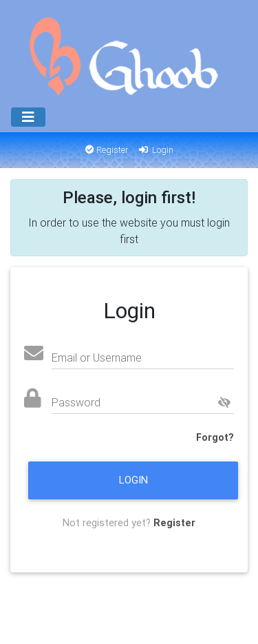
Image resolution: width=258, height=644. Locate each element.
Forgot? (215, 437)
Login (155, 150)
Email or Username (97, 357)
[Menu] (28, 117)
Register (107, 150)
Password (76, 402)
